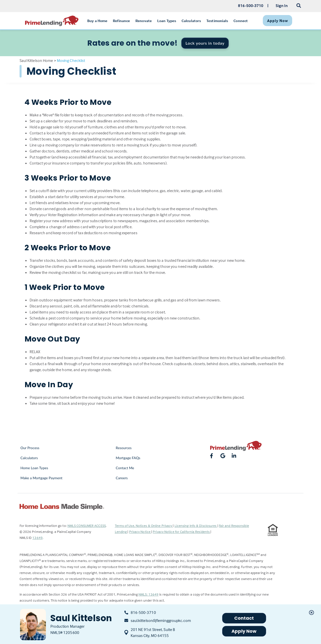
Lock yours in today (205, 43)
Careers (122, 478)
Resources (124, 448)
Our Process (30, 448)
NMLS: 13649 (148, 594)
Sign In (282, 6)
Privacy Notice (140, 532)
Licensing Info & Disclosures (196, 526)
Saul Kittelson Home (36, 60)
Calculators (29, 458)
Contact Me (125, 468)
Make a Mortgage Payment (42, 478)
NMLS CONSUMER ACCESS (87, 526)
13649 (37, 538)
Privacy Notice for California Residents (182, 532)
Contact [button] (244, 618)
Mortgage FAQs (128, 458)
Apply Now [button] (244, 631)
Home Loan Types (34, 468)
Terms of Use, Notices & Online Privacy (144, 526)
